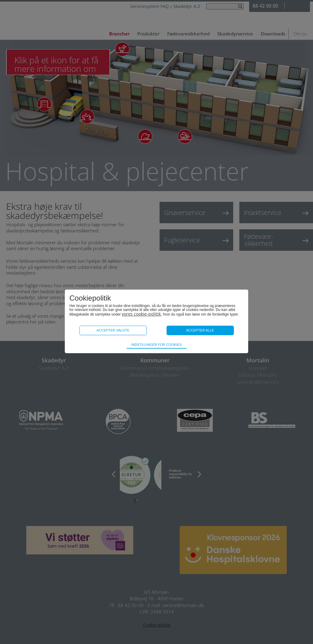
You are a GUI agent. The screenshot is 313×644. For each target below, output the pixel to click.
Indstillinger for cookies (156, 345)
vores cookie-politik (141, 314)
